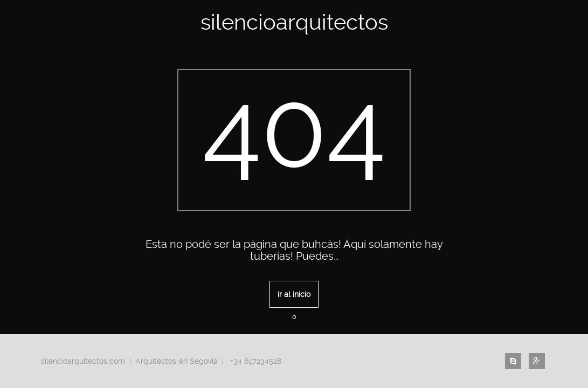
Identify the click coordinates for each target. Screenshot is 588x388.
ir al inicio (294, 294)
